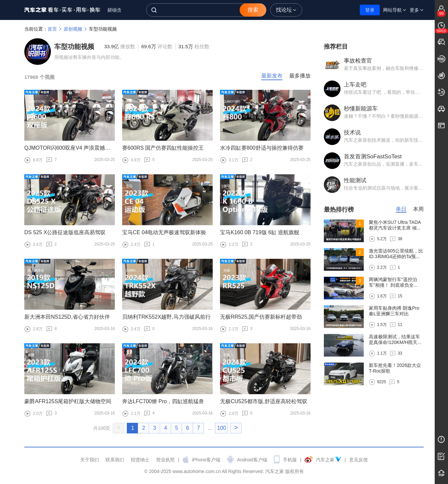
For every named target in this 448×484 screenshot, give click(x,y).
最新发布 (272, 76)
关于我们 (90, 460)
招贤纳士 (140, 460)
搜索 (253, 10)
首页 (56, 29)
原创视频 (76, 29)
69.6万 (157, 46)
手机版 (290, 460)
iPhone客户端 (206, 460)
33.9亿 (120, 46)
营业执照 (165, 460)
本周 (418, 209)
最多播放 (300, 76)
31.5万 (194, 46)
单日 (401, 209)
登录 (370, 10)
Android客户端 (252, 460)
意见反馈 (358, 460)
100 (222, 428)
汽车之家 (63, 10)
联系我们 (115, 460)
